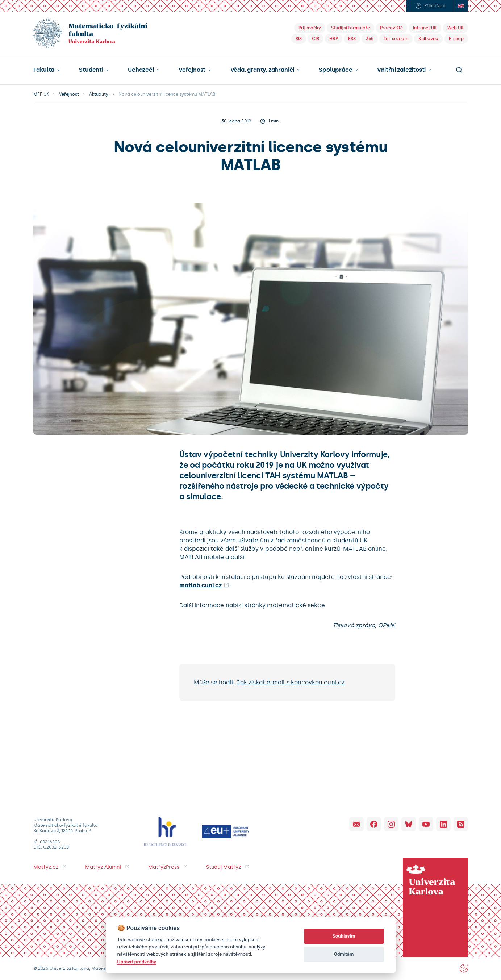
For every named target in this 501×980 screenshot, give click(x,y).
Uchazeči (141, 70)
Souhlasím (344, 936)
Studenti (91, 70)
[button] (47, 70)
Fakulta (44, 70)
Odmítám (344, 954)
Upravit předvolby (137, 962)
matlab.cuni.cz (201, 585)
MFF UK (41, 94)
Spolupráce (335, 70)
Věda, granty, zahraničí (262, 70)
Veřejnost (192, 70)
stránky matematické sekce (285, 605)
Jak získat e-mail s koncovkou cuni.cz (290, 682)
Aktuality (99, 94)
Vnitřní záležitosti (401, 70)
